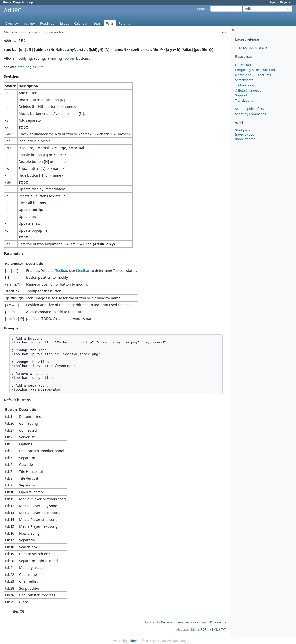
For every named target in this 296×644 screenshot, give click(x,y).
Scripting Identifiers (250, 109)
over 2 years (192, 622)
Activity (29, 23)
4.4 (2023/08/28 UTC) (254, 48)
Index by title (245, 134)
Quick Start (243, 65)
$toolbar (24, 67)
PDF (203, 629)
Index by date (245, 139)
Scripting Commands (251, 114)
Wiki (110, 23)
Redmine (134, 641)
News (97, 23)
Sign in (274, 2)
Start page (243, 130)
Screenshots (244, 80)
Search (203, 9)
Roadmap (47, 23)
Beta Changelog (250, 90)
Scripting (21, 32)
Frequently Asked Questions (256, 70)
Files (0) (15, 611)
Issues (64, 23)
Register (286, 2)
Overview (12, 23)
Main (8, 32)
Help (30, 2)
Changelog (246, 85)
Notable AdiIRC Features (253, 75)
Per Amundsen (172, 622)
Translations (244, 100)
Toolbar (69, 58)
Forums (124, 23)
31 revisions (218, 622)
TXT (224, 629)
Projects (19, 2)
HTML (214, 629)
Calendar (81, 23)
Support (241, 95)
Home (7, 2)
